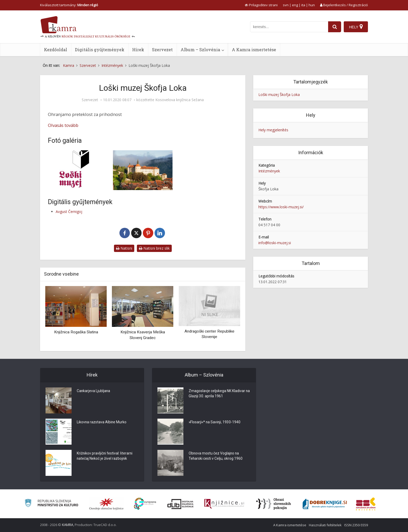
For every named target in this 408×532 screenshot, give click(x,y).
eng (295, 5)
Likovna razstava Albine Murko (102, 423)
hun (312, 5)
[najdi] (335, 27)
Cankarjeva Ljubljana (94, 391)
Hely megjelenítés (273, 130)
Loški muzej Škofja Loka (279, 95)
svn (286, 5)
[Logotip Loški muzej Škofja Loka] (78, 170)
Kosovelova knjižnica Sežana (180, 100)
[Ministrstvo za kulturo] (51, 504)
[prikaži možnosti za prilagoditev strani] (261, 5)
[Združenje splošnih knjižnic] (366, 504)
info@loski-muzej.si (275, 243)
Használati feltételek (325, 525)
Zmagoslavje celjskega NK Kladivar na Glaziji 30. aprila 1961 (217, 394)
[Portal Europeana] (145, 504)
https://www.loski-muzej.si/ (281, 207)
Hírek (138, 50)
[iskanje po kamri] (289, 27)
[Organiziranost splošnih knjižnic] (106, 504)
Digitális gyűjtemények (100, 50)
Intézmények (269, 171)
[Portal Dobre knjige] (325, 504)
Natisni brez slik (154, 248)
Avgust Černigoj (69, 212)
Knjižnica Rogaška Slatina (76, 332)
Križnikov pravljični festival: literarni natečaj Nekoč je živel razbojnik (105, 456)
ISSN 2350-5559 (356, 525)
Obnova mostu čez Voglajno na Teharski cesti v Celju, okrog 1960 (216, 456)
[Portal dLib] (181, 504)
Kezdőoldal (56, 50)
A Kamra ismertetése (254, 50)
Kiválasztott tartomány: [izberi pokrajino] (69, 5)
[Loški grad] (143, 170)
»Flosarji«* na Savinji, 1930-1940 (215, 423)
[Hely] (356, 27)
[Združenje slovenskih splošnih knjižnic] (224, 504)
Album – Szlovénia (200, 50)
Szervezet (162, 50)
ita (303, 5)
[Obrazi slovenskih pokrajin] (274, 504)
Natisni (124, 248)
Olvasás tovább (63, 125)
